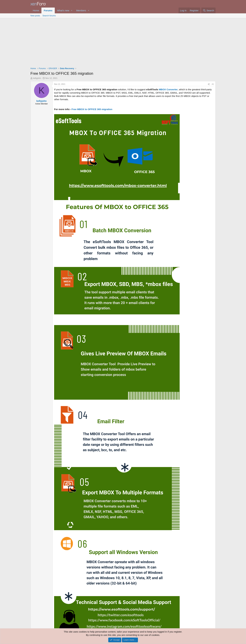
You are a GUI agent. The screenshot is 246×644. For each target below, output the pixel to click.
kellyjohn (37, 78)
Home (36, 10)
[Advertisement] (123, 42)
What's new (63, 10)
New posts (35, 16)
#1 (213, 84)
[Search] (208, 10)
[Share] (209, 84)
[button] (72, 10)
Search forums (49, 16)
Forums (48, 10)
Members (81, 10)
